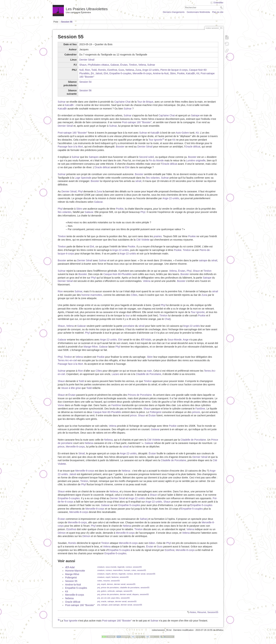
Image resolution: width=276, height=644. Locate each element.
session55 (137, 567)
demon (115, 574)
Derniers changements (174, 12)
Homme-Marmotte (75, 571)
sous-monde (111, 567)
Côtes (134, 295)
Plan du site (218, 12)
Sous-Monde (175, 340)
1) (163, 139)
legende (121, 567)
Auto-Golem (182, 133)
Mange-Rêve (91, 347)
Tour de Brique (145, 102)
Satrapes (94, 157)
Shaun (83, 65)
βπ (92, 73)
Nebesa (130, 70)
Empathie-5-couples (120, 73)
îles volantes (153, 178)
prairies (158, 236)
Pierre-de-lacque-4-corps (174, 70)
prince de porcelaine (110, 588)
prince (133, 415)
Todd (94, 70)
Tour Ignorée (156, 140)
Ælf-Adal (70, 567)
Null (81, 70)
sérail (138, 181)
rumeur (129, 567)
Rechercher (222, 8)
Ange (186, 340)
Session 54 (85, 82)
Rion (87, 70)
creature (101, 567)
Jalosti (99, 73)
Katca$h (191, 73)
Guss (121, 70)
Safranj (144, 519)
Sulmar (151, 65)
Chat (167, 319)
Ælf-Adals (146, 340)
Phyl (80, 191)
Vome (61, 405)
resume (106, 581)
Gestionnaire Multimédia (198, 12)
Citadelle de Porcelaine (149, 374)
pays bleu (115, 598)
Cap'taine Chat (122, 102)
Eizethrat (112, 70)
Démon (62, 533)
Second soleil (146, 157)
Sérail (82, 453)
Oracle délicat (193, 147)
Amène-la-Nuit (161, 73)
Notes (193, 612)
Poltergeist (155, 412)
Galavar (115, 65)
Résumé (202, 612)
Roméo (102, 70)
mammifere (118, 570)
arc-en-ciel (106, 598)
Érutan (124, 65)
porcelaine (129, 326)
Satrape (195, 115)
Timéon (133, 65)
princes (196, 412)
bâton (152, 543)
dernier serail (140, 574)
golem (104, 591)
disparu (136, 594)
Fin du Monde (156, 160)
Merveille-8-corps (142, 73)
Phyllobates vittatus (98, 65)
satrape (203, 260)
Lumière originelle (196, 160)
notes (100, 581)
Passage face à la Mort (70, 147)
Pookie (181, 73)
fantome (115, 577)
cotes (134, 570)
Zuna (138, 70)
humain (127, 570)
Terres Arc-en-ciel (67, 360)
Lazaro (116, 374)
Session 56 (85, 90)
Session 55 (67, 22)
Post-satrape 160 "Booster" (137, 122)
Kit (198, 73)
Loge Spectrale (83, 178)
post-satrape (114, 605)
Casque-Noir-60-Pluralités (117, 274)
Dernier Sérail (87, 60)
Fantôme (116, 405)
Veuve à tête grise (71, 388)
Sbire (173, 73)
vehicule (111, 591)
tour (128, 315)
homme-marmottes (92, 295)
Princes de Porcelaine (140, 395)
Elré (106, 73)
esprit (108, 574)
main (149, 371)
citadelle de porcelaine (130, 588)
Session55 (213, 612)
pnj (99, 584)
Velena (142, 65)
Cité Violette (143, 240)
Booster (120, 147)
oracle (104, 601)
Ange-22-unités (151, 70)
